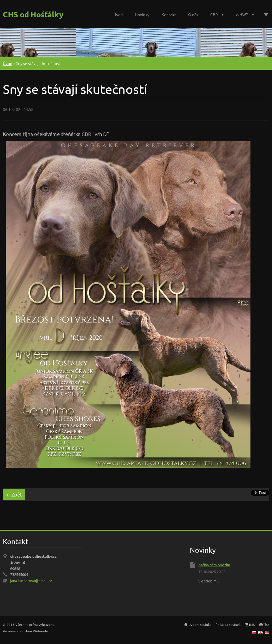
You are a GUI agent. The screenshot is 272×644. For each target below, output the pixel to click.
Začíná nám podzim (214, 565)
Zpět (17, 494)
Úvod (118, 14)
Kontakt (169, 14)
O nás (193, 14)
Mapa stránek (230, 624)
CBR (214, 14)
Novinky (142, 14)
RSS (252, 624)
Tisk (266, 624)
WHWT (242, 14)
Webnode (40, 631)
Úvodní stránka (200, 624)
